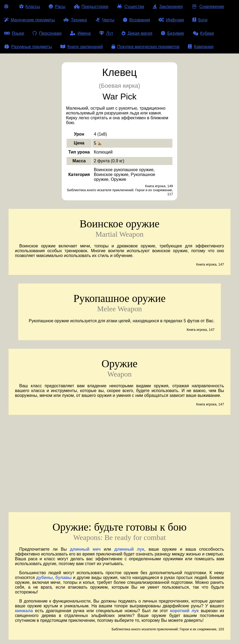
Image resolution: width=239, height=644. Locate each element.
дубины (44, 578)
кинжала (24, 611)
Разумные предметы (28, 47)
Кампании (201, 47)
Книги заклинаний (82, 47)
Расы (57, 7)
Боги (200, 20)
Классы (30, 7)
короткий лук (184, 611)
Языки (14, 33)
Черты (105, 20)
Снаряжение (208, 7)
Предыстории (91, 7)
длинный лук (129, 549)
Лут (106, 33)
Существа (130, 7)
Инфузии (171, 20)
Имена (80, 33)
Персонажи (47, 33)
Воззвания (137, 20)
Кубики (203, 33)
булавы (63, 578)
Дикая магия (137, 33)
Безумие (173, 33)
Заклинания (168, 7)
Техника (75, 20)
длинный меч (85, 549)
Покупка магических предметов (146, 47)
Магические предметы (30, 20)
